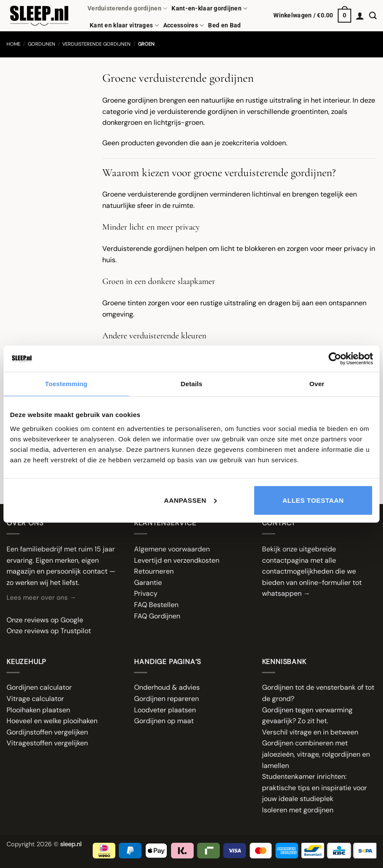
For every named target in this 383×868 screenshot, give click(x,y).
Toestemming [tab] (66, 384)
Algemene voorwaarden (172, 549)
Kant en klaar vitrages (124, 25)
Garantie (148, 583)
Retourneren (154, 571)
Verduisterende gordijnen (127, 8)
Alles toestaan (313, 500)
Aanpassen (190, 500)
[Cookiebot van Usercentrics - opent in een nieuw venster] (335, 359)
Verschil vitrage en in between (310, 732)
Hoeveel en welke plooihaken (52, 721)
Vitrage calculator (35, 699)
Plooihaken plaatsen (38, 710)
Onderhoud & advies (167, 687)
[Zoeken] (373, 16)
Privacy (146, 593)
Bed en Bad (224, 25)
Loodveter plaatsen (165, 710)
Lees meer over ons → (41, 598)
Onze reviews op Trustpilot (49, 631)
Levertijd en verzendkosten (177, 560)
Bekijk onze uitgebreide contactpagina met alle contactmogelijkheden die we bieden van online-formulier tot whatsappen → (312, 571)
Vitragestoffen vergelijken (47, 743)
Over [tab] (317, 384)
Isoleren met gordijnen (298, 810)
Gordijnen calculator (39, 687)
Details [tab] (191, 384)
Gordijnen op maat (164, 721)
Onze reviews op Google (45, 620)
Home (13, 44)
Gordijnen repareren (166, 699)
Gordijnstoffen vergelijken (47, 732)
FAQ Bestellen (156, 605)
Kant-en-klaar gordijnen (209, 8)
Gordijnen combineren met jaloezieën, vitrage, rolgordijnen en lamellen (316, 754)
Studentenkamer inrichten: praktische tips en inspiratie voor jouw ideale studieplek (314, 788)
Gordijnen (42, 44)
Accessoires (184, 25)
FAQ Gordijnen (157, 616)
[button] (312, 16)
